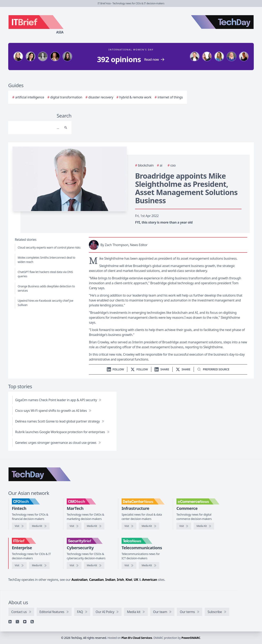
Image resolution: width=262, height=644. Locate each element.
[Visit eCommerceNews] (184, 526)
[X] (17, 622)
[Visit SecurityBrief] (74, 565)
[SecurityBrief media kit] (94, 565)
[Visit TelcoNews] (129, 565)
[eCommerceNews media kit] (204, 526)
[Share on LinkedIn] (162, 369)
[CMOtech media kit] (94, 526)
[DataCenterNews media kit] (149, 526)
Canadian (96, 580)
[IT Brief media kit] (39, 565)
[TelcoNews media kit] (149, 565)
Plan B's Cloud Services (137, 638)
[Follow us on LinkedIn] (115, 369)
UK (136, 580)
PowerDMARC (191, 638)
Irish (120, 580)
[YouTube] (25, 622)
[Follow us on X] (139, 369)
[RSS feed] (32, 622)
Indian (110, 580)
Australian (79, 580)
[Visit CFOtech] (19, 526)
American (150, 580)
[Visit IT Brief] (19, 565)
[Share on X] (183, 369)
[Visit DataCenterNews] (129, 526)
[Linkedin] (10, 622)
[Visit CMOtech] (74, 526)
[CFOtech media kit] (39, 526)
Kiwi (129, 580)
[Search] (36, 128)
